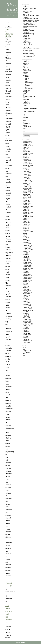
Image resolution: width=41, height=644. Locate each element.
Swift (26, 87)
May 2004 (26, 330)
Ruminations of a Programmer (32, 49)
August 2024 (27, 155)
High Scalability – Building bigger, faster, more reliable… (32, 19)
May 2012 (26, 220)
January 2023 (27, 173)
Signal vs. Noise (28, 50)
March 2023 (27, 171)
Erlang (27, 78)
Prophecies (26, 113)
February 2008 (27, 274)
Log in (25, 347)
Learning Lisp (27, 29)
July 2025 (26, 149)
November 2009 (28, 247)
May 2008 (26, 273)
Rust (26, 84)
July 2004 (26, 327)
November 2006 (28, 292)
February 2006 (27, 304)
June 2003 (26, 338)
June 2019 (26, 200)
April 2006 (26, 301)
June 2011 (26, 227)
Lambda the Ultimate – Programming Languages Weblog (30, 26)
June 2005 (26, 314)
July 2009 (26, 253)
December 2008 (28, 264)
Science (25, 116)
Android (25, 65)
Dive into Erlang (28, 11)
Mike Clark (26, 32)
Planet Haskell (27, 38)
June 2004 (26, 329)
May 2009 (26, 256)
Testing (25, 125)
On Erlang (26, 35)
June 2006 (26, 298)
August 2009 (27, 252)
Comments (27, 350)
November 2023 (28, 164)
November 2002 (28, 341)
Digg (24, 10)
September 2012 (28, 217)
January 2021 (27, 187)
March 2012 (27, 223)
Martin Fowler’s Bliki (29, 31)
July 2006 (26, 297)
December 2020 (28, 188)
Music (25, 105)
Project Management (29, 111)
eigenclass (26, 13)
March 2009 (27, 259)
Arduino (25, 68)
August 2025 (27, 147)
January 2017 (27, 203)
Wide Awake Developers (30, 55)
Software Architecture (29, 53)
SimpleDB (28, 86)
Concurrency (27, 90)
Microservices (27, 104)
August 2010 (27, 233)
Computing (9, 41)
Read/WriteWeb (27, 46)
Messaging (26, 102)
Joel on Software (28, 23)
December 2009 (28, 245)
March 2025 (27, 152)
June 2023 (26, 168)
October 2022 (27, 176)
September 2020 (28, 193)
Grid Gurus (26, 14)
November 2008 (28, 265)
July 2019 (26, 199)
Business (26, 72)
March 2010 (27, 241)
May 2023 (26, 170)
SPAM (25, 120)
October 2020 (27, 191)
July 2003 (26, 336)
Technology (26, 124)
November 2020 (28, 190)
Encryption (26, 92)
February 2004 (27, 333)
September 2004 (28, 324)
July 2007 (26, 283)
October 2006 (27, 294)
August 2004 (27, 326)
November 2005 (28, 309)
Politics (25, 110)
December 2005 (28, 307)
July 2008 (26, 271)
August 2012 (27, 218)
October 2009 (27, 249)
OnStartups (26, 37)
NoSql (25, 107)
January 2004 (27, 335)
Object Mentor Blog (29, 34)
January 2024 (27, 161)
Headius (25, 17)
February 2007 (27, 291)
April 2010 (26, 239)
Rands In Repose (28, 44)
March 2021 (27, 185)
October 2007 (27, 279)
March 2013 (27, 214)
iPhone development (29, 96)
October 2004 (27, 323)
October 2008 (27, 267)
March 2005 (27, 316)
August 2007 (27, 282)
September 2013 (28, 212)
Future (25, 93)
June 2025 (26, 150)
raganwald (26, 41)
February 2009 (27, 261)
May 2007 (26, 286)
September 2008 (28, 268)
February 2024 (27, 159)
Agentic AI (26, 62)
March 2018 (27, 202)
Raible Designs (27, 43)
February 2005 (27, 318)
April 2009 (26, 258)
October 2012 (27, 215)
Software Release (28, 119)
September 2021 (28, 182)
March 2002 (27, 342)
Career (25, 74)
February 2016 (27, 208)
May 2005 (26, 315)
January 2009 (27, 262)
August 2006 (27, 295)
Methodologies (29, 83)
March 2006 (27, 303)
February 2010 (27, 242)
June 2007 (26, 285)
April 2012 (26, 221)
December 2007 (28, 276)
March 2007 (27, 289)
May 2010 (26, 238)
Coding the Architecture (30, 8)
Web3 (25, 128)
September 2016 (28, 206)
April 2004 (26, 332)
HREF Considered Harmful (30, 22)
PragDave (26, 40)
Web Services (29, 89)
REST (24, 114)
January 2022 (27, 181)
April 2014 (26, 211)
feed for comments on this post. (9, 611)
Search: (25, 131)
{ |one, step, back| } (29, 56)
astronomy (26, 69)
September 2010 (28, 232)
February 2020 (27, 196)
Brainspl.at (26, 7)
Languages (26, 101)
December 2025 (28, 141)
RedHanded (26, 47)
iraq (24, 98)
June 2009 (26, 255)
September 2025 (28, 146)
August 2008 (27, 270)
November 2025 (28, 143)
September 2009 (28, 250)
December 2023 (28, 162)
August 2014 (27, 209)
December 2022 (28, 174)
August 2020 (27, 194)
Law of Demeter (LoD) (9, 33)
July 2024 (26, 156)
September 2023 (28, 165)
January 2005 (27, 320)
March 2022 (27, 179)
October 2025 (27, 144)
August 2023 (27, 167)
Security (25, 118)
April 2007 (26, 288)
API (24, 66)
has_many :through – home (31, 16)
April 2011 (26, 229)
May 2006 (26, 300)
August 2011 (27, 226)
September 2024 (28, 153)
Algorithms (26, 63)
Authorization (27, 71)
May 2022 (26, 177)
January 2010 (27, 244)
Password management (30, 108)
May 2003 (26, 339)
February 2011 (27, 230)
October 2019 (27, 197)
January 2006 (27, 306)
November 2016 (28, 205)
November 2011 (28, 224)
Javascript (26, 99)
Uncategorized (27, 127)
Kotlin (26, 81)
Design (27, 77)
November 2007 (28, 277)
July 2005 (26, 312)
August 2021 (27, 183)
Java (26, 80)
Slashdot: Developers (29, 52)
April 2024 (26, 158)
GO (24, 95)
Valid (26, 352)
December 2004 (28, 321)
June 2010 (26, 236)
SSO (24, 122)
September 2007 (28, 280)
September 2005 (28, 310)
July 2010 (26, 235)
